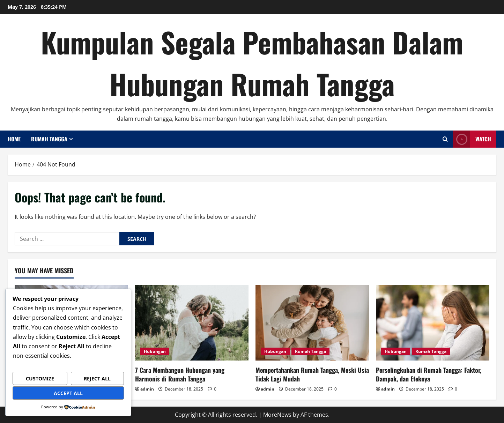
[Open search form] (445, 139)
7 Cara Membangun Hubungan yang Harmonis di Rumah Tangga (180, 374)
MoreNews (277, 415)
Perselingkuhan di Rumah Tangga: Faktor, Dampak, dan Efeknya (429, 374)
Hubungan (155, 351)
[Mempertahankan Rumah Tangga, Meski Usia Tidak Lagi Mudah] (312, 323)
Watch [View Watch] (472, 139)
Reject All (97, 379)
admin (147, 389)
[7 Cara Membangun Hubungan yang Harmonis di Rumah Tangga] (192, 323)
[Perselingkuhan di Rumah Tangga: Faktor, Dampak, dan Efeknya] (433, 323)
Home (14, 139)
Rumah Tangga (49, 139)
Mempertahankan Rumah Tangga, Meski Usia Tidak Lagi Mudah (312, 374)
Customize (40, 379)
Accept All (68, 393)
